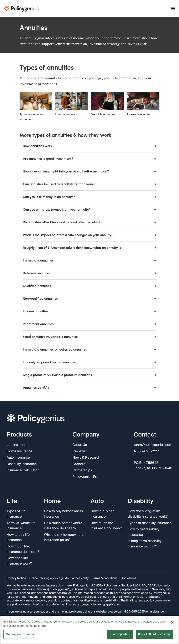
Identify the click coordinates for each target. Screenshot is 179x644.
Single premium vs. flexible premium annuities (90, 375)
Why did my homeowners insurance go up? (64, 537)
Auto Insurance (18, 458)
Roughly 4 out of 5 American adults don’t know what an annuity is (90, 248)
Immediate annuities (90, 260)
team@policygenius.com (153, 445)
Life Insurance (18, 445)
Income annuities (90, 311)
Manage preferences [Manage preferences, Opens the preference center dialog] (20, 635)
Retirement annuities (90, 324)
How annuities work (90, 146)
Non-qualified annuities (90, 299)
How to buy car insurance (102, 514)
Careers (79, 464)
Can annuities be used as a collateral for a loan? (90, 184)
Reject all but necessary (154, 635)
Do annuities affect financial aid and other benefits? (90, 222)
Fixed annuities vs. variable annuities (90, 337)
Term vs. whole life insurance (21, 526)
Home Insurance (20, 451)
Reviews (79, 451)
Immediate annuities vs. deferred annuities (90, 349)
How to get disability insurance (144, 532)
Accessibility (80, 578)
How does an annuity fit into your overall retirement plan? (90, 171)
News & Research (86, 458)
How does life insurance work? (19, 561)
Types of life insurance (16, 514)
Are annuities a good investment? (90, 159)
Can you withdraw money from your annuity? (90, 209)
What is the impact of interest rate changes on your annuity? (90, 235)
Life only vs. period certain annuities (90, 362)
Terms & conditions (105, 578)
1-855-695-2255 (147, 451)
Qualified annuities (90, 286)
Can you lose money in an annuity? (90, 197)
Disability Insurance (22, 464)
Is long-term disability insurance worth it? (145, 544)
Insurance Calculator (23, 470)
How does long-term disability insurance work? (148, 514)
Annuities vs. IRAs (90, 388)
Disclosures (128, 578)
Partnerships (82, 470)
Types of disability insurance (150, 523)
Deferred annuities (90, 273)
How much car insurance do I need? (107, 526)
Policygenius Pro (85, 477)
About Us (80, 445)
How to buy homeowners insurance (63, 514)
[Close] (172, 623)
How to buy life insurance (18, 537)
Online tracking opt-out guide (49, 578)
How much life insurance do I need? (23, 549)
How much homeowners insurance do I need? (63, 526)
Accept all (120, 635)
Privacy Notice (16, 578)
